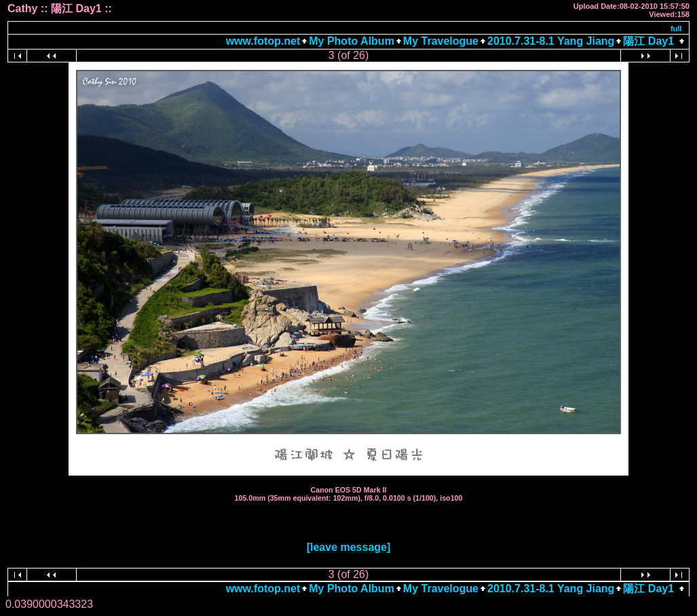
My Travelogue (441, 41)
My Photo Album (352, 41)
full (676, 28)
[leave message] (349, 547)
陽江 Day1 (648, 41)
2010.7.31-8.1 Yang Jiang (551, 41)
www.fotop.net (263, 41)
